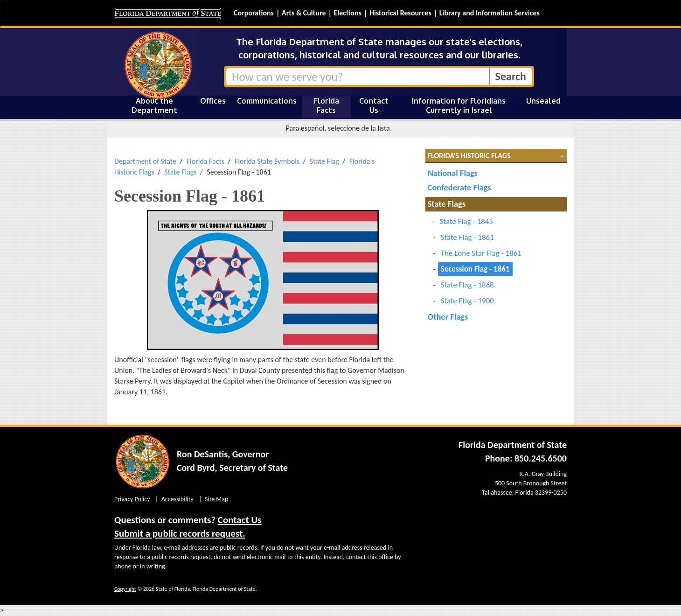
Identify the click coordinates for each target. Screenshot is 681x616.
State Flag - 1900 (467, 301)
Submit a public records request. (180, 533)
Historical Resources (400, 13)
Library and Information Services (490, 13)
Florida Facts (327, 105)
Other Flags (448, 317)
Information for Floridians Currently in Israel (459, 105)
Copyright (125, 589)
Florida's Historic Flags (469, 156)
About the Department (154, 105)
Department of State (145, 161)
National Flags (453, 173)
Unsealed (543, 101)
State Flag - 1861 (467, 237)
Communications (267, 101)
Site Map (216, 499)
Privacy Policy (132, 499)
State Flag (324, 161)
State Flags (180, 172)
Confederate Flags (459, 187)
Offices (213, 101)
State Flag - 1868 (467, 285)
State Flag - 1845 (466, 221)
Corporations (254, 13)
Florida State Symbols (267, 161)
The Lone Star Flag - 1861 (481, 253)
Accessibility (177, 499)
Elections (347, 13)
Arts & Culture (304, 13)
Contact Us (374, 105)
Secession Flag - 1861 (475, 269)
